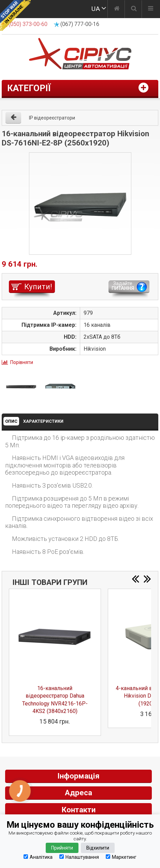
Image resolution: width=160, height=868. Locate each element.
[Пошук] (134, 9)
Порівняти (22, 362)
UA (96, 9)
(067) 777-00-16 (80, 24)
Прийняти (62, 848)
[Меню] (151, 9)
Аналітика (38, 857)
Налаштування (79, 857)
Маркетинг (121, 857)
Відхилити (98, 848)
